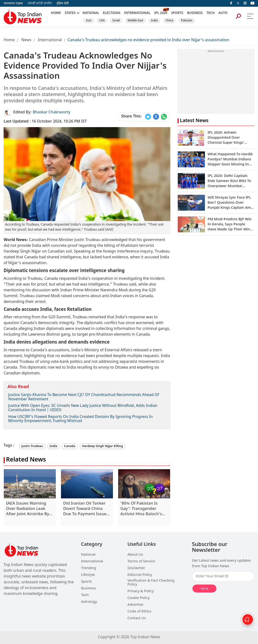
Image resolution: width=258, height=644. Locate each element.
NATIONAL (91, 13)
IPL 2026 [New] (161, 13)
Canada (70, 446)
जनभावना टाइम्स (13, 3)
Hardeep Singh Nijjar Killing (102, 446)
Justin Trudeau (32, 446)
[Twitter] (238, 3)
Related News (26, 460)
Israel (116, 21)
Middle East (135, 21)
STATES (70, 13)
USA (102, 21)
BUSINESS (195, 13)
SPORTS (177, 13)
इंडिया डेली (63, 3)
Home (9, 40)
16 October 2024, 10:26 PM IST (45, 122)
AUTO (223, 13)
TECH (211, 13)
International (50, 40)
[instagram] (245, 3)
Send (204, 589)
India (154, 21)
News (26, 40)
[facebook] (231, 3)
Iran (89, 21)
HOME (56, 13)
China (169, 21)
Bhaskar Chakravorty (51, 113)
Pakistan (187, 21)
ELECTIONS (112, 13)
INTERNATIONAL (137, 13)
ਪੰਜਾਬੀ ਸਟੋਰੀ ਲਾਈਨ (40, 3)
